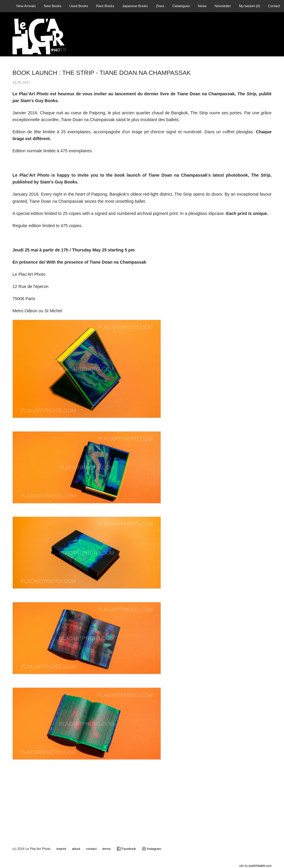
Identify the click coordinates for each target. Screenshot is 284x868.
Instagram (152, 849)
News (202, 6)
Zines (160, 6)
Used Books (79, 6)
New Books (53, 6)
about (76, 849)
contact (91, 849)
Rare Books (105, 6)
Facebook (126, 849)
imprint (61, 849)
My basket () (249, 6)
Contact (274, 6)
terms (107, 849)
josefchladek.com (260, 866)
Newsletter (223, 6)
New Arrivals (26, 6)
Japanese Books (135, 6)
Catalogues (181, 6)
